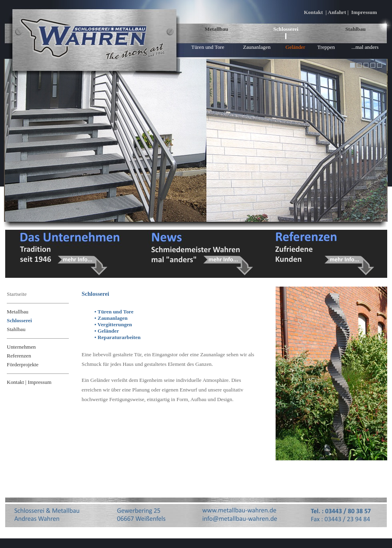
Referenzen (19, 356)
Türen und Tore (208, 47)
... (365, 47)
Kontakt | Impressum (29, 382)
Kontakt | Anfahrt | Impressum (341, 12)
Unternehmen (21, 347)
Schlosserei (286, 29)
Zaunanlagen (257, 47)
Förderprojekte (23, 364)
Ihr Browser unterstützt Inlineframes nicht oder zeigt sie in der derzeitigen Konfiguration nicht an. (196, 140)
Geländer (295, 47)
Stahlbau (355, 29)
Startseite (17, 294)
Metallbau (217, 29)
